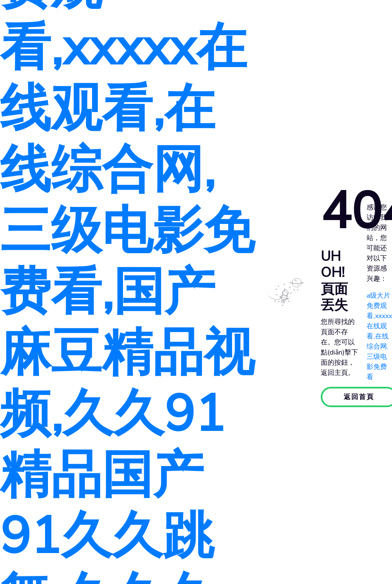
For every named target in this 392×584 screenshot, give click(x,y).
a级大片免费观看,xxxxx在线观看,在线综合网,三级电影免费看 (379, 336)
